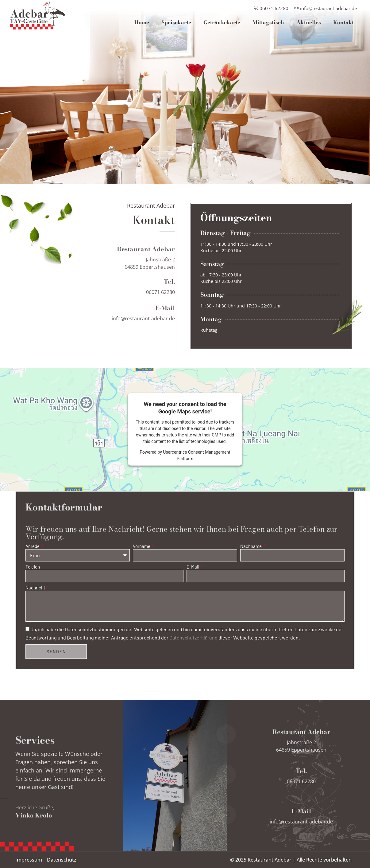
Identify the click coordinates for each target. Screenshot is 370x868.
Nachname (251, 546)
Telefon (33, 567)
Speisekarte (176, 22)
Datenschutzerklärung (193, 638)
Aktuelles (309, 22)
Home (142, 22)
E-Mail (193, 567)
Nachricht (36, 588)
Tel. (169, 295)
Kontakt (343, 22)
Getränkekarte (222, 22)
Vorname (142, 546)
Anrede (33, 546)
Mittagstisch (268, 22)
